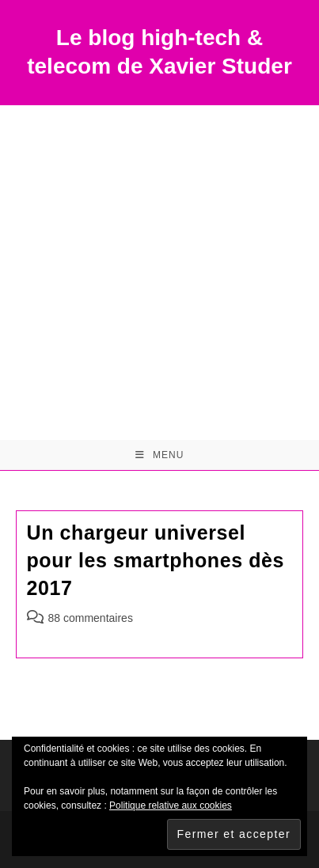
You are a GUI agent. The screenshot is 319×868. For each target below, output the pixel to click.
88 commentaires (91, 618)
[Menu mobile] (160, 455)
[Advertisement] (159, 273)
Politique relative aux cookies (171, 805)
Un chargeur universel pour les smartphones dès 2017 (156, 560)
